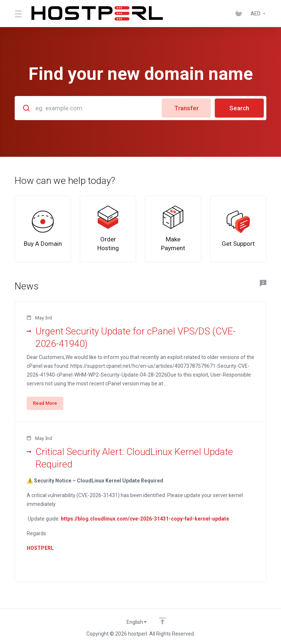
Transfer (186, 108)
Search (239, 108)
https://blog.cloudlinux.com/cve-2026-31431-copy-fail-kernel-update (145, 519)
